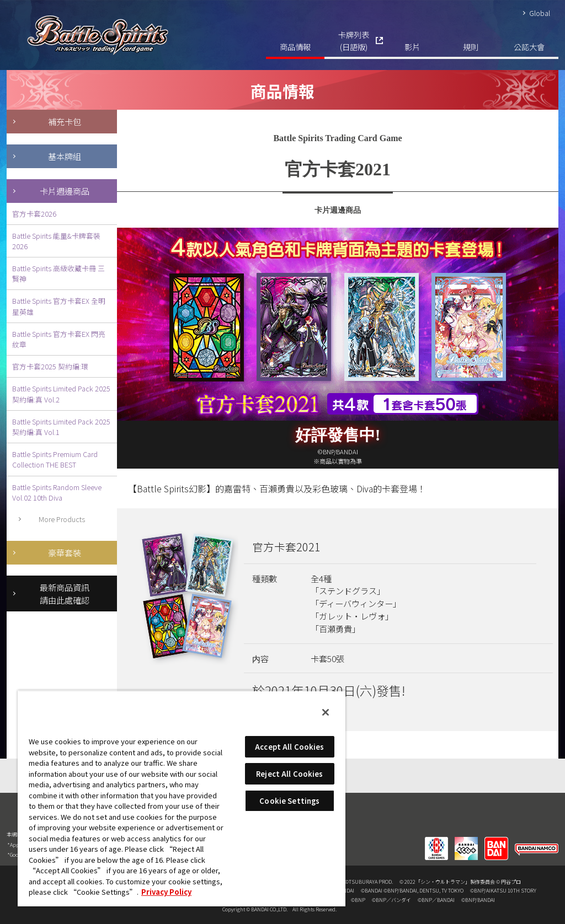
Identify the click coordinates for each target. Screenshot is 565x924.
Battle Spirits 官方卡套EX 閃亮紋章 (59, 339)
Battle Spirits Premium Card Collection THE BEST (55, 459)
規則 (471, 47)
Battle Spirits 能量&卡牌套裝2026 (56, 241)
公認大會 (529, 47)
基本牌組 (65, 156)
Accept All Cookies (289, 747)
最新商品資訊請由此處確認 (65, 593)
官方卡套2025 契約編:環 (50, 366)
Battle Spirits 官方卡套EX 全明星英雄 (59, 306)
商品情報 (295, 47)
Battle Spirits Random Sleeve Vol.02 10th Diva (57, 492)
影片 (412, 47)
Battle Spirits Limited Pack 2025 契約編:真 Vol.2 (61, 394)
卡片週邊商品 (65, 191)
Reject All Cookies (289, 774)
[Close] (326, 712)
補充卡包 (65, 121)
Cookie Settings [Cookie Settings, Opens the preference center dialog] (289, 801)
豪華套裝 (65, 552)
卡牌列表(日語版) (354, 41)
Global (540, 13)
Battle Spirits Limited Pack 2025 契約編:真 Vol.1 (61, 427)
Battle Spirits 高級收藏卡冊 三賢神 (58, 273)
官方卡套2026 (34, 214)
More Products (62, 519)
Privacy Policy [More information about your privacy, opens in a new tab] (166, 892)
